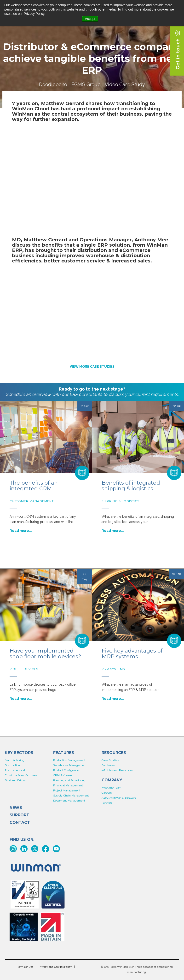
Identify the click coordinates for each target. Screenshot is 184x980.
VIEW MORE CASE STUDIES (92, 367)
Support (19, 815)
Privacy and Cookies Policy (55, 967)
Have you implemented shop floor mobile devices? (45, 654)
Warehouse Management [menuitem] (70, 765)
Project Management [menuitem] (67, 790)
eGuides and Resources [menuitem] (117, 770)
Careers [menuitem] (107, 793)
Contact (20, 823)
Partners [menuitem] (107, 803)
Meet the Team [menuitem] (112, 788)
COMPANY (112, 780)
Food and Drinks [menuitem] (15, 780)
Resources (114, 753)
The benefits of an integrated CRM (34, 486)
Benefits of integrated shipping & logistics (131, 486)
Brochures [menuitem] (108, 765)
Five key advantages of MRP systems (132, 654)
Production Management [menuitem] (69, 760)
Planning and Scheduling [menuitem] (69, 780)
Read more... (21, 531)
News (16, 808)
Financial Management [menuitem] (68, 785)
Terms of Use (25, 967)
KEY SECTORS (19, 753)
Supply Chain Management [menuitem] (71, 796)
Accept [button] (90, 19)
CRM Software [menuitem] (63, 775)
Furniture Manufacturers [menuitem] (21, 775)
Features (64, 753)
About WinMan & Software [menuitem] (119, 798)
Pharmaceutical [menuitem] (15, 770)
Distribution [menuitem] (12, 765)
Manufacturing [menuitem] (14, 760)
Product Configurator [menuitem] (66, 770)
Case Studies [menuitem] (110, 760)
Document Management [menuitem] (69, 801)
